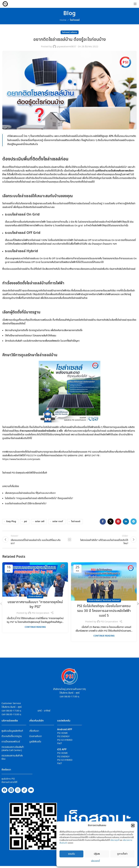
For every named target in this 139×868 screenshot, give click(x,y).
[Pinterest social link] (118, 522)
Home (63, 20)
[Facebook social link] (103, 522)
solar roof (58, 522)
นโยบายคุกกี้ (115, 840)
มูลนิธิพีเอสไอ (35, 743)
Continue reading (35, 629)
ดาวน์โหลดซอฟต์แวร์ (11, 743)
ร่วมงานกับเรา (36, 738)
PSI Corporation (40, 615)
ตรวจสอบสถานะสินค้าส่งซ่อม (12, 759)
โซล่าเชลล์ (76, 522)
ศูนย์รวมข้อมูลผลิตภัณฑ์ (12, 733)
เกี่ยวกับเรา (34, 733)
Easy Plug (11, 522)
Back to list (69, 540)
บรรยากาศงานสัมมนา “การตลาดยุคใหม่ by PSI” (35, 606)
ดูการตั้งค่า (122, 854)
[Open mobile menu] (135, 4)
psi (26, 522)
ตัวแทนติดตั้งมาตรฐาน (12, 738)
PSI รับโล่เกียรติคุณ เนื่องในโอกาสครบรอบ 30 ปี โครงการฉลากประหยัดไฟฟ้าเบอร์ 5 (104, 613)
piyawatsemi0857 (67, 47)
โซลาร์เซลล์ (107, 602)
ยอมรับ (72, 854)
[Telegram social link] (134, 522)
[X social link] (110, 522)
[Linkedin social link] (126, 522)
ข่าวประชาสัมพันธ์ (35, 598)
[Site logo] (5, 4)
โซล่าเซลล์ (75, 20)
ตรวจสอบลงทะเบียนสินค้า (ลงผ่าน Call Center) (13, 750)
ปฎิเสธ (97, 854)
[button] (133, 826)
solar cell (40, 522)
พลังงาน (74, 32)
